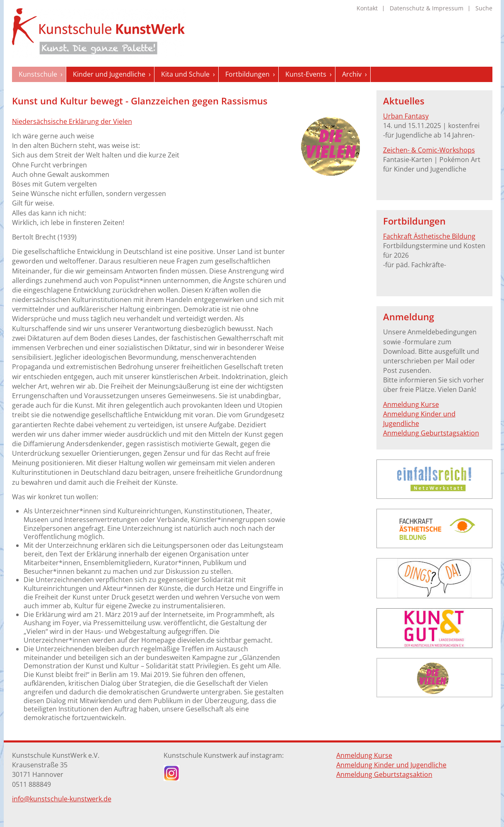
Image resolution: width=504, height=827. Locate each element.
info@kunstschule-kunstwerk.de (62, 799)
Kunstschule (38, 74)
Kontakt (367, 8)
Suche (484, 8)
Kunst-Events (306, 74)
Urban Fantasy (406, 116)
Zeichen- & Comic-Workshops (429, 150)
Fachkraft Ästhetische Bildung (429, 236)
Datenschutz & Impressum (427, 8)
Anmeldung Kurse (411, 404)
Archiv (352, 74)
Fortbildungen (247, 74)
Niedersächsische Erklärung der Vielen (72, 121)
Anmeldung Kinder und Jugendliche (391, 765)
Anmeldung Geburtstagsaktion (431, 433)
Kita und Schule (185, 74)
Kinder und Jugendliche (109, 74)
